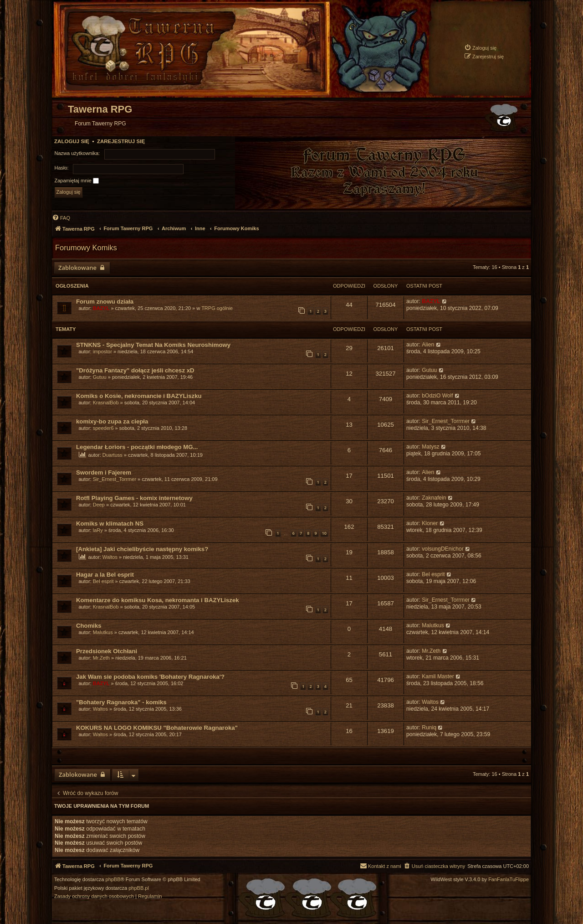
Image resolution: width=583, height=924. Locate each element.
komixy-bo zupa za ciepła (112, 421)
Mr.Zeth (101, 658)
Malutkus (103, 632)
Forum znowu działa (105, 302)
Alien (428, 345)
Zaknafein (434, 498)
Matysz (430, 447)
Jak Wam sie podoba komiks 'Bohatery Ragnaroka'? (150, 677)
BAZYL (101, 308)
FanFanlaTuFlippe (509, 880)
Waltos (110, 557)
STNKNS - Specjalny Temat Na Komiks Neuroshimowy (153, 345)
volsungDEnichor (442, 549)
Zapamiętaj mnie (77, 181)
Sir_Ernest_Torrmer (446, 421)
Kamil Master (438, 676)
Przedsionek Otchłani (107, 651)
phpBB (113, 880)
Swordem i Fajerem (104, 472)
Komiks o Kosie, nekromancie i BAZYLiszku (139, 396)
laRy (98, 530)
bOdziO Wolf (437, 396)
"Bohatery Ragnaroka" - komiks (121, 702)
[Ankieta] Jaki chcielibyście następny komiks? (142, 549)
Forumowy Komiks (86, 248)
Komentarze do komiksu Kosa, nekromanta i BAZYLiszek (158, 600)
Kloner (430, 523)
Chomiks (89, 626)
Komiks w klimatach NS (110, 524)
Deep (99, 505)
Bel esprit (103, 581)
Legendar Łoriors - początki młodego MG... (137, 447)
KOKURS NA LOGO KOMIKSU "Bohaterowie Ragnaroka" (157, 728)
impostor (102, 351)
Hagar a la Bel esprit (105, 575)
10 (324, 533)
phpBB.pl (139, 888)
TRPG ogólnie (217, 308)
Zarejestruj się (121, 141)
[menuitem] (480, 48)
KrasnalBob (106, 403)
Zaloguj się (72, 141)
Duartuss (113, 455)
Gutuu (100, 377)
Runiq (429, 728)
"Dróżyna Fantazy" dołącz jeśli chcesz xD (135, 370)
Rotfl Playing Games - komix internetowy (134, 498)
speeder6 (103, 428)
